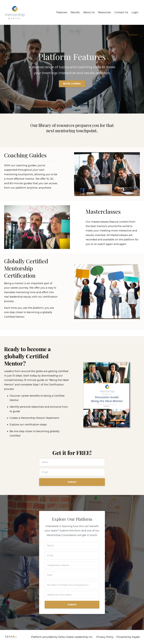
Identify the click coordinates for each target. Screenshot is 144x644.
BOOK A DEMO (72, 84)
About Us (89, 12)
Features (62, 12)
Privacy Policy (105, 637)
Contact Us (121, 12)
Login (135, 12)
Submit (72, 482)
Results (75, 12)
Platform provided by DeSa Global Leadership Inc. (62, 637)
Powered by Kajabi (128, 637)
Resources (105, 12)
